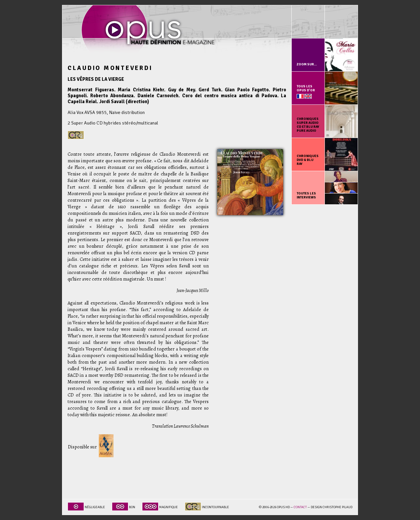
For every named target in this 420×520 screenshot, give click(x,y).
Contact (300, 507)
